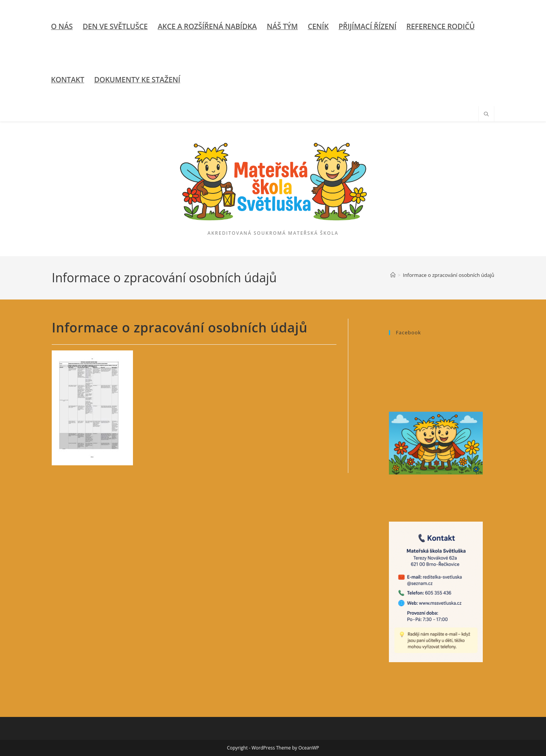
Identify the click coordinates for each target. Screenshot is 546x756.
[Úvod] (393, 275)
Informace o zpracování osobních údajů (449, 275)
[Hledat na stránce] (486, 115)
